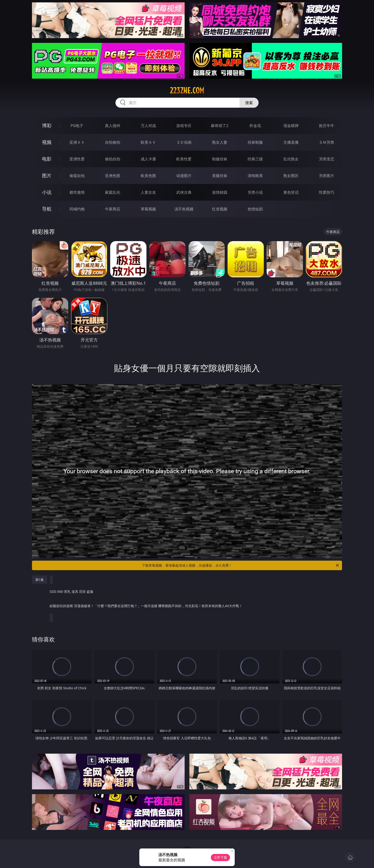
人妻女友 (148, 192)
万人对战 (148, 126)
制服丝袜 (220, 159)
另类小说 (255, 192)
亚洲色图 (113, 176)
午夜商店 (113, 209)
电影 (47, 159)
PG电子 (77, 126)
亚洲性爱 (77, 159)
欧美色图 (148, 176)
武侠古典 (184, 192)
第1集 (40, 580)
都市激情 (77, 192)
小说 (47, 192)
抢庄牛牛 (327, 126)
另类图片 (327, 176)
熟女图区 (291, 176)
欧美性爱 (184, 159)
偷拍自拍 (113, 159)
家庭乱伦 (113, 192)
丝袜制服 (255, 142)
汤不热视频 (184, 209)
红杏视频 (220, 209)
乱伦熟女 (291, 159)
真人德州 (113, 126)
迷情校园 (220, 192)
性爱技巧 (327, 192)
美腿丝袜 (220, 176)
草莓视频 (148, 209)
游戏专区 (184, 126)
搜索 (249, 103)
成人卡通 (148, 159)
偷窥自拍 (77, 176)
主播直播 (291, 142)
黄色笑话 (291, 192)
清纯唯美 (255, 176)
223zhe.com (187, 91)
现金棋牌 (291, 126)
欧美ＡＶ (148, 142)
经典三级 (255, 159)
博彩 (47, 125)
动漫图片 (184, 176)
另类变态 (327, 159)
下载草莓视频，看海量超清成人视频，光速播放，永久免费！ (241, 565)
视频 (47, 142)
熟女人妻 (220, 142)
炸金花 (255, 126)
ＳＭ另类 (327, 142)
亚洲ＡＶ (77, 142)
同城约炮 (77, 209)
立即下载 (220, 857)
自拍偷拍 (113, 142)
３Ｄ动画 (184, 142)
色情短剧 (255, 209)
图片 (47, 175)
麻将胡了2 (220, 126)
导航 (47, 209)
